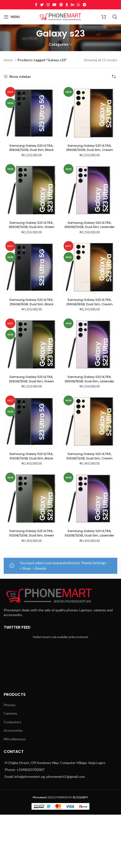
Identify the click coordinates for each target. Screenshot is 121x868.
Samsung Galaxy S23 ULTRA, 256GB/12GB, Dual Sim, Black (31, 148)
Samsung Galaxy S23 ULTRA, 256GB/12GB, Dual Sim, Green (32, 225)
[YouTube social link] (54, 5)
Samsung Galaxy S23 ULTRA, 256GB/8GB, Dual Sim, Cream (89, 302)
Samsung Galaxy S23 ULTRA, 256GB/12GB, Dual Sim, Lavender (90, 225)
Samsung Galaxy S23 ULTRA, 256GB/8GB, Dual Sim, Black (31, 302)
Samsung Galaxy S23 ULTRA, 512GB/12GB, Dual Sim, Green (32, 533)
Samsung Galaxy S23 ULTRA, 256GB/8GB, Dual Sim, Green (31, 379)
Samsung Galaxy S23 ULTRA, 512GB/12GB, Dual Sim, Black (31, 456)
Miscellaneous (15, 739)
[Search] (115, 17)
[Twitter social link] (42, 5)
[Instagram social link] (48, 5)
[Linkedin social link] (72, 5)
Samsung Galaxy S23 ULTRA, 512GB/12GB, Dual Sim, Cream (90, 456)
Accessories (13, 730)
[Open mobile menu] (12, 17)
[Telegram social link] (85, 5)
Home (9, 60)
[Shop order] (114, 77)
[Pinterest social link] (61, 5)
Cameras (10, 713)
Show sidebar (20, 77)
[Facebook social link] (36, 5)
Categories (59, 44)
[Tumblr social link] (67, 5)
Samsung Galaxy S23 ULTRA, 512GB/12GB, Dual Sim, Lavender (90, 533)
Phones (10, 705)
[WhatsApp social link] (78, 5)
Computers (12, 722)
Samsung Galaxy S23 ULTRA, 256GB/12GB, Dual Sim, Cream (90, 148)
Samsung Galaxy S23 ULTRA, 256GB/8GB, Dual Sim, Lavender (89, 379)
